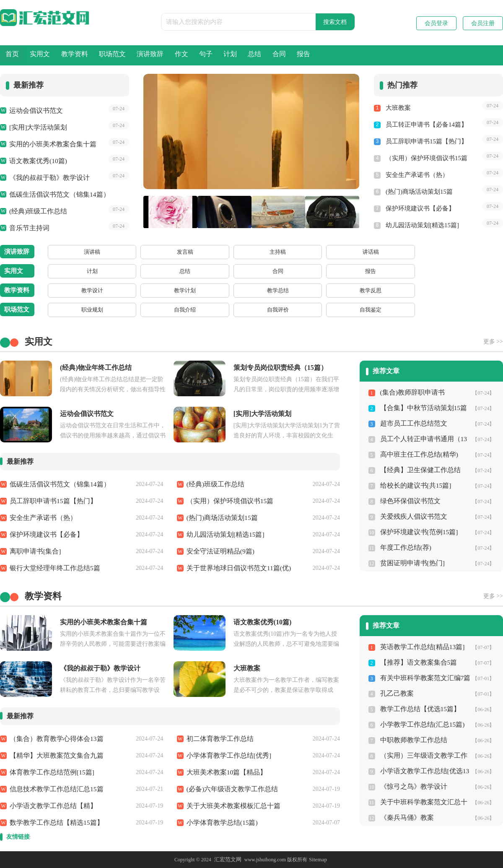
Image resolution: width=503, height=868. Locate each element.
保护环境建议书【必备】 (420, 208)
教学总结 (137, 290)
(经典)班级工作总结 (36, 211)
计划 (352, 55)
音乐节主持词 (28, 228)
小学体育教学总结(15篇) (220, 823)
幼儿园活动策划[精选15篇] (422, 225)
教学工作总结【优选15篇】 (418, 709)
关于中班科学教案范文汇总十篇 (424, 802)
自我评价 (137, 310)
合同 (432, 55)
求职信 (475, 310)
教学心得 (212, 290)
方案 (212, 271)
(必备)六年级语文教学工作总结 (229, 789)
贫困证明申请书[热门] (411, 563)
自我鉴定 (174, 310)
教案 (324, 290)
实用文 (64, 55)
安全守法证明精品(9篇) (219, 551)
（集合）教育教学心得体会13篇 (54, 739)
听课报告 (249, 290)
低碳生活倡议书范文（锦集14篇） (56, 195)
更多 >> (493, 342)
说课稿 (287, 290)
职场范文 (169, 55)
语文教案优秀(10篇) (36, 161)
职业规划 (62, 310)
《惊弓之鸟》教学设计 (412, 787)
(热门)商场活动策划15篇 (419, 192)
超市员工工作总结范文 (412, 424)
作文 (271, 55)
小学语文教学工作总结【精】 (51, 806)
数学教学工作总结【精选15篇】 (54, 823)
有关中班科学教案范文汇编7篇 (423, 678)
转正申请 (212, 310)
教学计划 (99, 290)
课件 (362, 290)
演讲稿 (62, 252)
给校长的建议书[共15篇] (414, 486)
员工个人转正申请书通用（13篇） (421, 441)
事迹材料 (324, 310)
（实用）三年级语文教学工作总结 (424, 758)
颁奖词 (324, 252)
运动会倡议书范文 (34, 111)
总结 (392, 55)
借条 (324, 271)
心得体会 (249, 310)
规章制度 (400, 310)
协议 (287, 271)
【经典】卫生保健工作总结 (418, 470)
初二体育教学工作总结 (218, 739)
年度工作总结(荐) (404, 548)
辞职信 (437, 310)
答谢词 (362, 252)
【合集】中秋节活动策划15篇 (421, 408)
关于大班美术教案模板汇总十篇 (231, 806)
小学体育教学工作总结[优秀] (226, 756)
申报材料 (287, 310)
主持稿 (137, 252)
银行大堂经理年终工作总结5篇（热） (62, 568)
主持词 (249, 252)
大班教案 (398, 108)
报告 (472, 55)
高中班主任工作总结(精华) (417, 455)
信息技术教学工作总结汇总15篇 (54, 789)
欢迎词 (212, 252)
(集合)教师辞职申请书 (411, 392)
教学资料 (115, 55)
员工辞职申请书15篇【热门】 (427, 141)
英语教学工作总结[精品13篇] (420, 647)
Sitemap (317, 860)
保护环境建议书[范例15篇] (417, 532)
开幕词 (400, 252)
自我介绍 (99, 310)
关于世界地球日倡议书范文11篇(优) (236, 568)
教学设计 (62, 290)
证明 (400, 271)
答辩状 (475, 271)
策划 (249, 271)
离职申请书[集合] (34, 551)
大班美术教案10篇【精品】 (224, 772)
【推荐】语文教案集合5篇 (416, 663)
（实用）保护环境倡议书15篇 (427, 158)
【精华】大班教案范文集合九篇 (54, 756)
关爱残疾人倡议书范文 (412, 517)
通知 (437, 271)
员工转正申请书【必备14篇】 (427, 125)
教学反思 (174, 290)
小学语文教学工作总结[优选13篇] (422, 773)
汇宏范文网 (228, 860)
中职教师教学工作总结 (412, 740)
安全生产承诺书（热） (417, 175)
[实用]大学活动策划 (36, 127)
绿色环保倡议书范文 (408, 501)
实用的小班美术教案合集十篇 (50, 144)
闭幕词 (437, 252)
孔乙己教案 (396, 694)
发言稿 (99, 252)
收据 (362, 271)
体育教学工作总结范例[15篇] (49, 772)
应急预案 (362, 310)
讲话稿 (174, 252)
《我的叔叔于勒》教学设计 (47, 178)
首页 (20, 55)
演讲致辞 (224, 55)
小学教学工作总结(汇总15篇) (420, 725)
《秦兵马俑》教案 (405, 818)
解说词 (287, 252)
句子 (311, 55)
